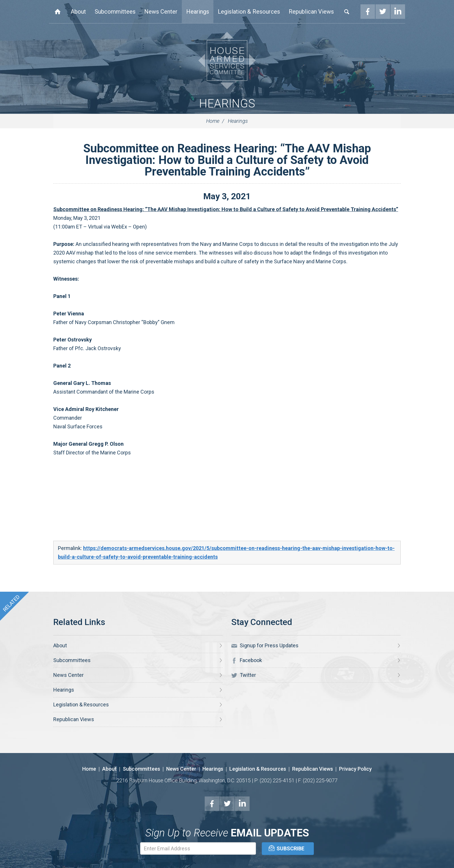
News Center (161, 12)
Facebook (368, 12)
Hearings (198, 12)
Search (347, 12)
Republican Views (311, 12)
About (78, 12)
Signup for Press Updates (265, 646)
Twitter (383, 12)
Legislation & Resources (249, 12)
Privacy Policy (355, 769)
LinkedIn (398, 12)
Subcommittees (115, 12)
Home (58, 12)
